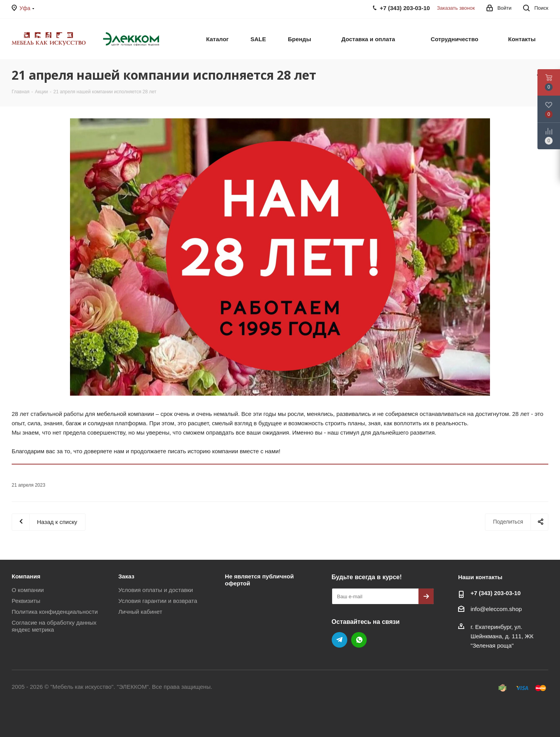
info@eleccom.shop (496, 609)
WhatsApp (359, 640)
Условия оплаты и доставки (156, 590)
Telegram (339, 640)
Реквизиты (26, 601)
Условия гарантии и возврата (158, 601)
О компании (28, 590)
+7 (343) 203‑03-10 (496, 593)
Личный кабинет (140, 612)
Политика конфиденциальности (55, 612)
